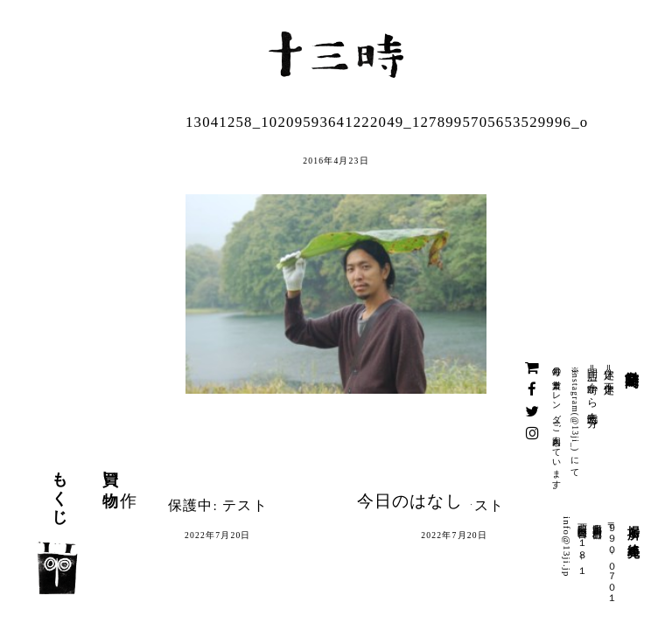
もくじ (59, 490)
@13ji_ (575, 433)
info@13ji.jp (567, 547)
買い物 (110, 471)
